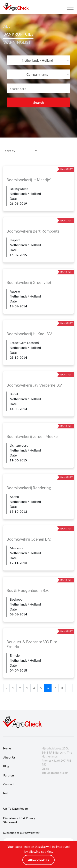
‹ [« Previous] (6, 688)
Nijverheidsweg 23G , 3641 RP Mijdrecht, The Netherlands (57, 752)
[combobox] (38, 60)
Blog (6, 766)
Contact (9, 784)
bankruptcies (18, 34)
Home (7, 748)
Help (6, 793)
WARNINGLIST (17, 42)
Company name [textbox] (37, 74)
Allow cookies (38, 860)
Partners (9, 775)
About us (9, 757)
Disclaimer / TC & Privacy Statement (19, 820)
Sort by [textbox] (10, 151)
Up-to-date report (16, 809)
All (7, 26)
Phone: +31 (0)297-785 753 (57, 763)
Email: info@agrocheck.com (55, 771)
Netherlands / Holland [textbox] (37, 60)
